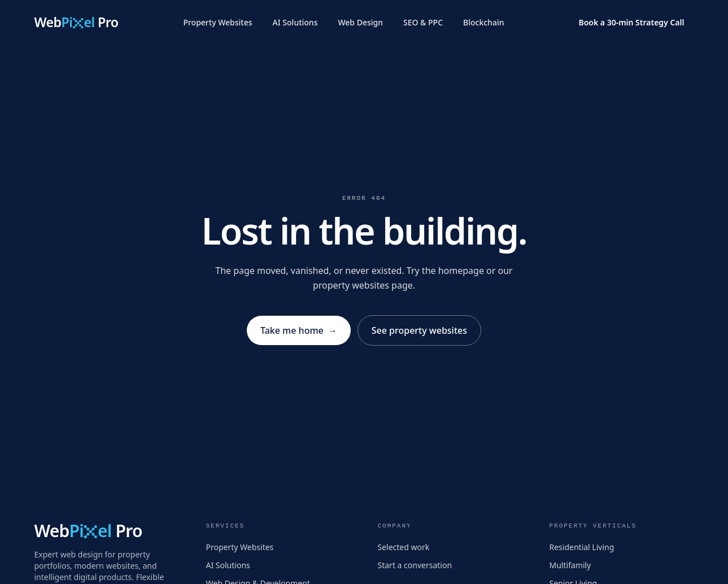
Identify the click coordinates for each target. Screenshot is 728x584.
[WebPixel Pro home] (77, 23)
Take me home (299, 330)
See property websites (419, 330)
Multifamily (570, 565)
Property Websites (217, 22)
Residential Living (582, 547)
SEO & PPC (423, 22)
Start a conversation (415, 565)
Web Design (360, 22)
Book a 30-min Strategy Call (631, 22)
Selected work (404, 547)
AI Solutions (295, 22)
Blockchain (483, 22)
